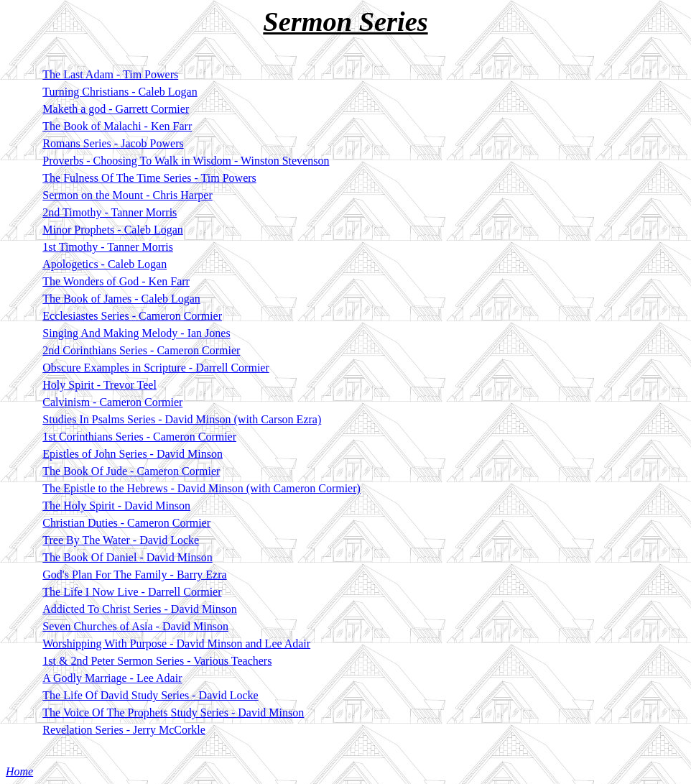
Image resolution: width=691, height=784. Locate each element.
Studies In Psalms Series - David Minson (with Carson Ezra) (182, 419)
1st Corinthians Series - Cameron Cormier (139, 437)
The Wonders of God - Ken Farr (116, 281)
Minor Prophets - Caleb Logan (113, 230)
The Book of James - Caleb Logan (121, 299)
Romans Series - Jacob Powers (113, 143)
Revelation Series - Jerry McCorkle (124, 730)
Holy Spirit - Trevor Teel (99, 385)
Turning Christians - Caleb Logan (120, 92)
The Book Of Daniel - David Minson (127, 557)
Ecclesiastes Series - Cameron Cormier (132, 316)
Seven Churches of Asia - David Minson (135, 626)
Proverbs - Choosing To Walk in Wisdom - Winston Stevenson (186, 161)
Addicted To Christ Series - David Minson (140, 609)
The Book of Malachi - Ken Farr (117, 126)
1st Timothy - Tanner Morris (108, 247)
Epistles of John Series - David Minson (133, 454)
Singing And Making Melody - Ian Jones (136, 333)
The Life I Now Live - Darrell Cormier (132, 592)
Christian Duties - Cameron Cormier (126, 523)
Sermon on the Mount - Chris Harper (127, 195)
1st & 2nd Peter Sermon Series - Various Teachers (157, 661)
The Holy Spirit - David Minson (116, 506)
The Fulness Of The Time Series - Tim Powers (149, 178)
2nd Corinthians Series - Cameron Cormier (141, 350)
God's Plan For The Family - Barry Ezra (134, 575)
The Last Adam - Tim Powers (110, 74)
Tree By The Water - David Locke (121, 540)
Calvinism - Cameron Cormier (112, 402)
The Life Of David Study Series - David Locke (150, 695)
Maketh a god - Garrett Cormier (116, 109)
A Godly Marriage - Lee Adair (112, 678)
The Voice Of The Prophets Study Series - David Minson (173, 712)
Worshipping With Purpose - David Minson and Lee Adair (176, 644)
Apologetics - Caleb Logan (105, 264)
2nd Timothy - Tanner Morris (110, 212)
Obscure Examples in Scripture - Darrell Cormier (156, 368)
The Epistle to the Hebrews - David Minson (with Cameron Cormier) (201, 488)
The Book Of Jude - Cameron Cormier (131, 471)
